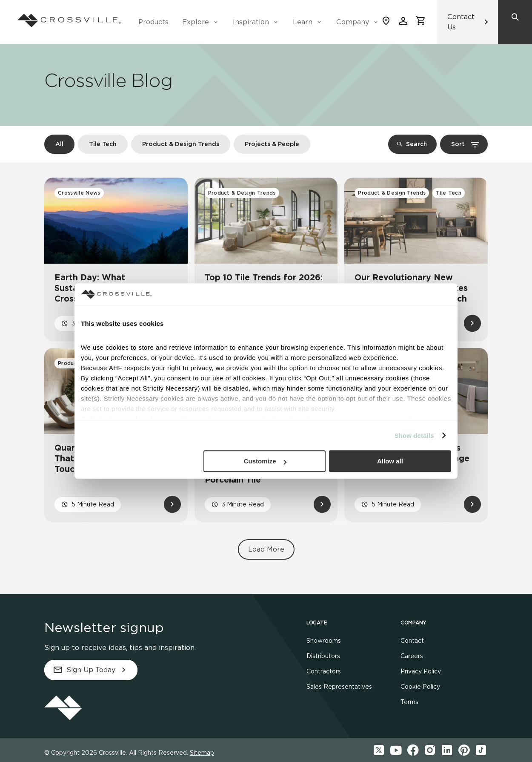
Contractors (324, 671)
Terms (409, 702)
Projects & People (272, 144)
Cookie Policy (420, 687)
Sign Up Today (91, 670)
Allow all (390, 461)
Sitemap (202, 753)
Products (153, 22)
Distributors (323, 656)
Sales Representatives (339, 687)
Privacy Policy (421, 671)
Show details (414, 436)
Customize (265, 461)
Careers (412, 656)
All (59, 144)
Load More (266, 549)
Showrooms (324, 641)
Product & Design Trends (181, 144)
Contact (412, 641)
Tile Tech (103, 144)
